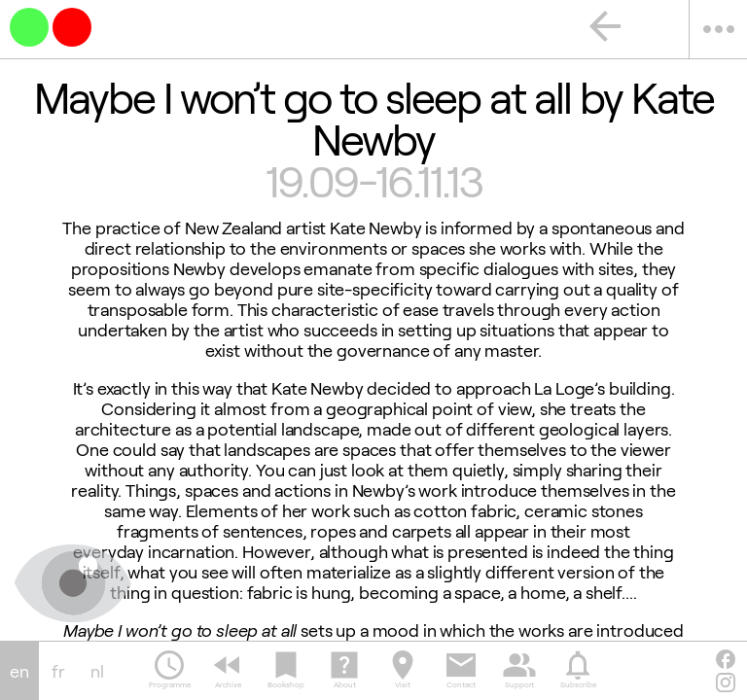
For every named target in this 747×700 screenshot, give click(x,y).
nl (97, 671)
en (19, 671)
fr (58, 671)
